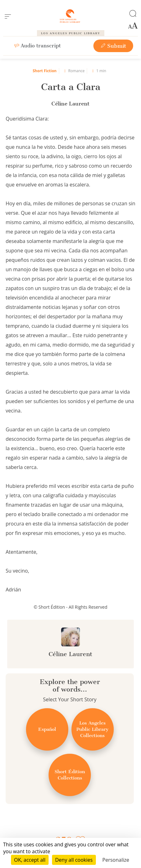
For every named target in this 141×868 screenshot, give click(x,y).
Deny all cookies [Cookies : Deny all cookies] (74, 860)
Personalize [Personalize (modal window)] (116, 860)
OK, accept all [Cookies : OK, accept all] (30, 860)
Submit (113, 46)
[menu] (8, 17)
